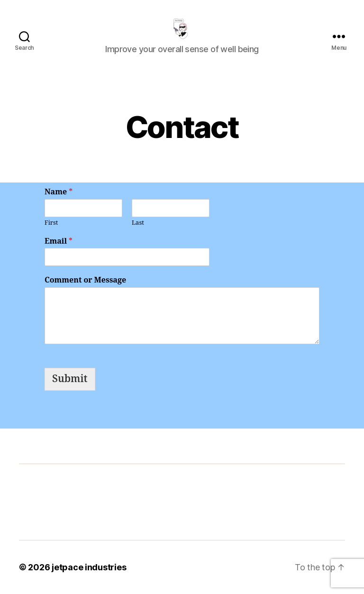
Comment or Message (85, 280)
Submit (70, 379)
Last (138, 223)
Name (59, 192)
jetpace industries (89, 567)
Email (59, 241)
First (51, 223)
